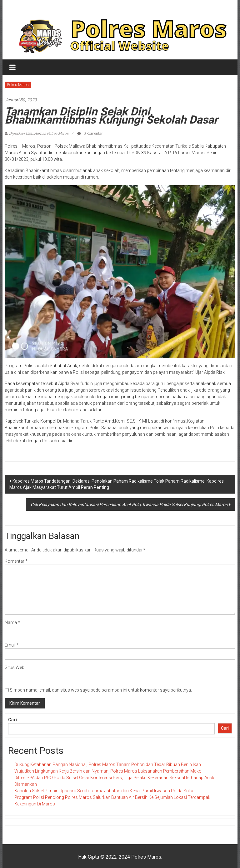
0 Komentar (90, 134)
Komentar (16, 561)
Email (12, 645)
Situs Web (15, 667)
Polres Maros (18, 85)
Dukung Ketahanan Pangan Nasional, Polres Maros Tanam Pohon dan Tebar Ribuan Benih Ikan (108, 764)
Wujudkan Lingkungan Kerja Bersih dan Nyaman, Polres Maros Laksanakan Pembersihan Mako (108, 771)
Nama (12, 622)
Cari (12, 720)
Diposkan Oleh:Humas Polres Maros (39, 134)
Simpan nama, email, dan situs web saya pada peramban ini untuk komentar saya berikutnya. (101, 690)
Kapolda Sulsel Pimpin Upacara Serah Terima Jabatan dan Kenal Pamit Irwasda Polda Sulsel (105, 791)
